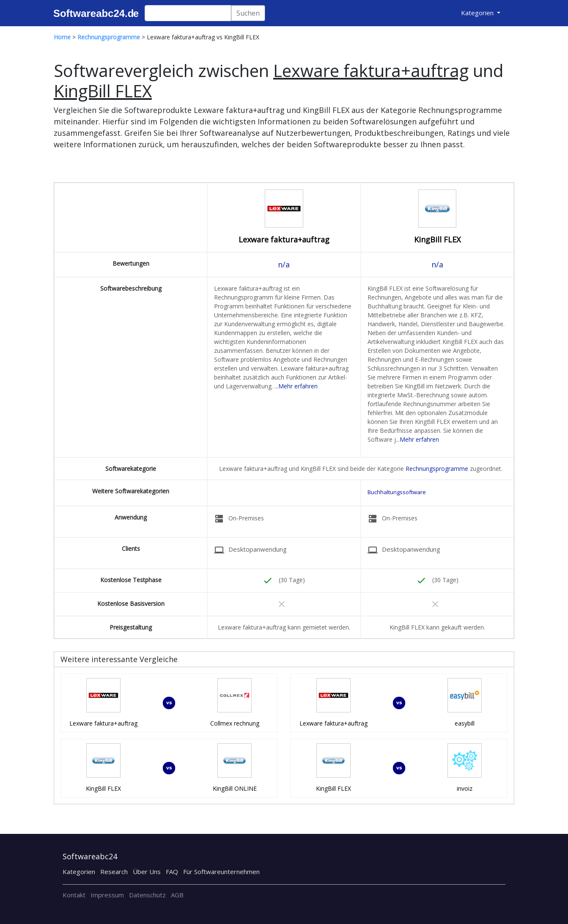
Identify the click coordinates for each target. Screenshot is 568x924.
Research (114, 872)
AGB (177, 895)
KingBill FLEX (437, 239)
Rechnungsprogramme (437, 469)
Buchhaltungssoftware (397, 492)
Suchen (248, 13)
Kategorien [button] (478, 13)
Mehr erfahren (298, 386)
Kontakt (74, 895)
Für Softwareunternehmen (221, 872)
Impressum (107, 895)
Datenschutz (147, 895)
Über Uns (147, 872)
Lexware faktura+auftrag (284, 239)
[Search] (188, 13)
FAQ (172, 872)
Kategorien (79, 872)
